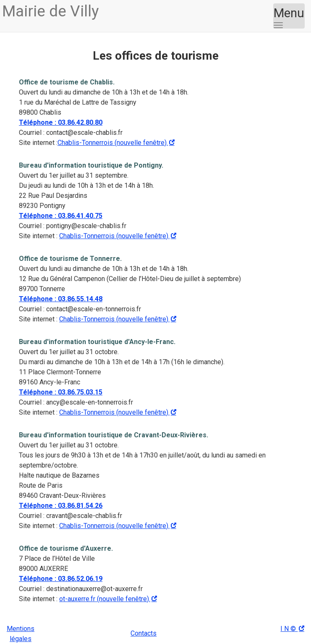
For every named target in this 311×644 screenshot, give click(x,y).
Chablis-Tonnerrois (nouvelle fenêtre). (113, 143)
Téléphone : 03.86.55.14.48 (61, 299)
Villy (51, 11)
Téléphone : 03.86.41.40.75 (61, 216)
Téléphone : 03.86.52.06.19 (61, 579)
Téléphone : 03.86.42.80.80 (61, 122)
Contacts (144, 633)
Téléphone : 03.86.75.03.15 (61, 392)
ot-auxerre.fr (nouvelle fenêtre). (105, 599)
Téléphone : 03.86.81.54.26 (61, 506)
